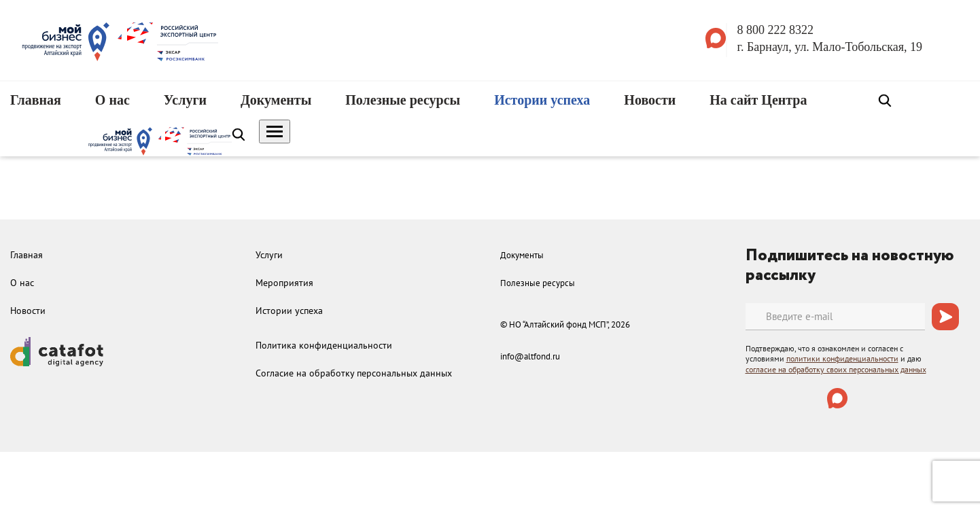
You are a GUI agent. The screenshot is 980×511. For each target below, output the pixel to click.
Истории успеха (542, 100)
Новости (650, 100)
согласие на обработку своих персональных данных (836, 369)
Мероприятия (284, 283)
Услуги (185, 100)
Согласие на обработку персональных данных (354, 373)
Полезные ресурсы (403, 100)
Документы (276, 100)
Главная (36, 100)
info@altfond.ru (530, 356)
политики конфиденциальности (842, 358)
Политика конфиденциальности (324, 345)
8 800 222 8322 (776, 30)
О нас (112, 100)
